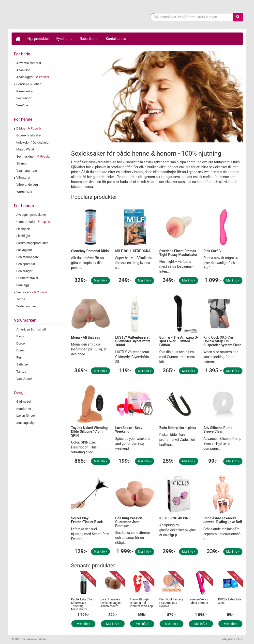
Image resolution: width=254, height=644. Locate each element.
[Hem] (18, 39)
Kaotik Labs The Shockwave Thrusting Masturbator (82, 604)
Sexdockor (32, 292)
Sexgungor (24, 98)
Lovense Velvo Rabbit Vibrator (198, 601)
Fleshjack (23, 229)
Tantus (21, 372)
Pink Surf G (212, 251)
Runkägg (23, 285)
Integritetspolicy (232, 639)
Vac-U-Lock (24, 379)
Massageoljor (26, 423)
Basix (20, 336)
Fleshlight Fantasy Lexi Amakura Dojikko (171, 603)
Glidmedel (24, 402)
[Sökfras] (192, 17)
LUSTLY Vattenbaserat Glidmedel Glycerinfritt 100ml (132, 341)
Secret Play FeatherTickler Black (87, 520)
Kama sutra (25, 91)
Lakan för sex (26, 416)
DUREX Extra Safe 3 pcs (230, 601)
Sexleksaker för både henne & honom (51, 18)
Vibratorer (23, 177)
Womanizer (24, 192)
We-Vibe (22, 105)
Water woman (26, 306)
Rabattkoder (89, 39)
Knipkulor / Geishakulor (33, 142)
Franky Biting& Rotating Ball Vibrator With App (141, 603)
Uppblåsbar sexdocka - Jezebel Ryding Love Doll (223, 520)
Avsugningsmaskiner (31, 215)
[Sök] (238, 17)
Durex (21, 350)
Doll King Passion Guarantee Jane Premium (129, 522)
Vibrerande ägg (27, 185)
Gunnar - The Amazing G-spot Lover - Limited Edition (179, 341)
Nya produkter (38, 39)
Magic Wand (25, 149)
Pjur (19, 357)
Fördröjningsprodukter (32, 243)
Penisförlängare (28, 257)
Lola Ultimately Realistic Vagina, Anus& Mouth (111, 603)
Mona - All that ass (86, 337)
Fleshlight (23, 236)
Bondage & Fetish (29, 84)
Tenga (21, 299)
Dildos (29, 128)
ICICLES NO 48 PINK (175, 518)
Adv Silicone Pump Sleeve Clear (218, 430)
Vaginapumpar (27, 171)
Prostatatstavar (27, 278)
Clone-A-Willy (34, 222)
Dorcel (21, 343)
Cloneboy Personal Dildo (90, 251)
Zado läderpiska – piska (178, 428)
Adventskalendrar (29, 63)
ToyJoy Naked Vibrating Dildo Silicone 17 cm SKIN (89, 432)
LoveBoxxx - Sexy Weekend (129, 430)
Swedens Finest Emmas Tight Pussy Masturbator (178, 253)
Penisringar (25, 271)
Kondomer (24, 409)
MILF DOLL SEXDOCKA (133, 251)
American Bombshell (31, 329)
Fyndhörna (64, 39)
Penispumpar (26, 264)
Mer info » (100, 281)
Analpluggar (33, 77)
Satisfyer (23, 364)
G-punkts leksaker (29, 135)
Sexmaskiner (33, 157)
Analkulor (23, 70)
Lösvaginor (24, 250)
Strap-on (22, 163)
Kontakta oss (116, 39)
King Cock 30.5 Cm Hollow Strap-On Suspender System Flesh (222, 341)
